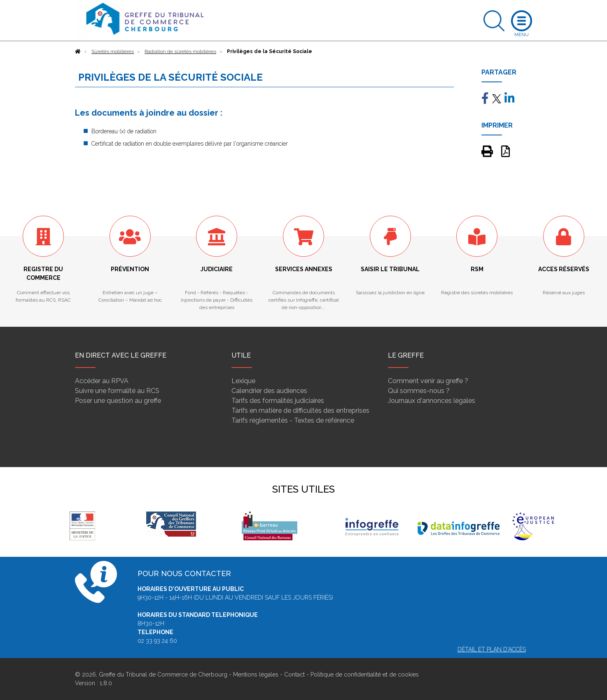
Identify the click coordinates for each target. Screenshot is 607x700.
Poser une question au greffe (118, 401)
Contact (294, 674)
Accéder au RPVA (102, 381)
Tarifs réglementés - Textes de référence (293, 420)
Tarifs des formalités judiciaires (278, 401)
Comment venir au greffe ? (428, 381)
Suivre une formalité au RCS (117, 391)
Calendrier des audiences (269, 391)
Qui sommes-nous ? (419, 391)
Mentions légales (256, 674)
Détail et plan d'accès (492, 649)
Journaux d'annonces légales (432, 401)
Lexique (243, 381)
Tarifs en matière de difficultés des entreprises (300, 410)
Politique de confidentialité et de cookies (365, 674)
